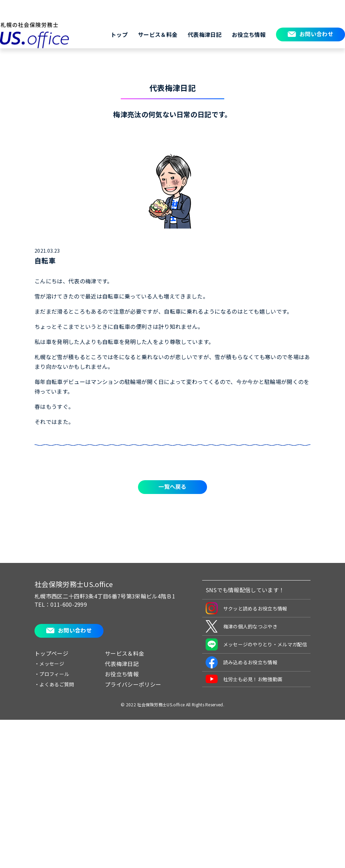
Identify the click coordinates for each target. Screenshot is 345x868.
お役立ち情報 (249, 34)
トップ (119, 34)
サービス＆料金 (158, 34)
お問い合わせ (316, 34)
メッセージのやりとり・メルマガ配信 (256, 644)
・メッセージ (49, 664)
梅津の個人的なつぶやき (242, 626)
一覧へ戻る (172, 486)
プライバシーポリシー (133, 684)
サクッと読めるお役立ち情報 (247, 608)
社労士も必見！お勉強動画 (244, 679)
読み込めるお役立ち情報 (242, 662)
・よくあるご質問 (54, 684)
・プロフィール (52, 674)
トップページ (51, 653)
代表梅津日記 (205, 34)
